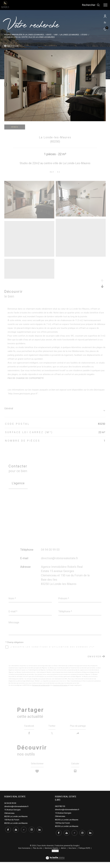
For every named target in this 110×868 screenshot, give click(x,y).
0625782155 (60, 813)
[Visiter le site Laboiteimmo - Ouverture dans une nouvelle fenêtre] (55, 862)
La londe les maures (69, 35)
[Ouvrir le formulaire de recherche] (91, 5)
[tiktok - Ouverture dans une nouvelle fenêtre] (23, 835)
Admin (64, 854)
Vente (49, 35)
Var (56, 35)
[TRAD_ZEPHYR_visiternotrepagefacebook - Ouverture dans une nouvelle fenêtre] (7, 835)
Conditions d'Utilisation (60, 685)
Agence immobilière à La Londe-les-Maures (24, 35)
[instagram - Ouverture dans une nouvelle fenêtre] (31, 835)
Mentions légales (52, 854)
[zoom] (29, 218)
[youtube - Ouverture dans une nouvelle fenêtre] (15, 835)
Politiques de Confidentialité (41, 685)
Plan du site (38, 854)
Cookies (55, 857)
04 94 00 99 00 (50, 550)
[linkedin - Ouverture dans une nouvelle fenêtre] (39, 835)
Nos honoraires (25, 854)
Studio (84, 35)
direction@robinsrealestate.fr (60, 558)
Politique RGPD (84, 854)
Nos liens (73, 854)
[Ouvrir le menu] (105, 5)
